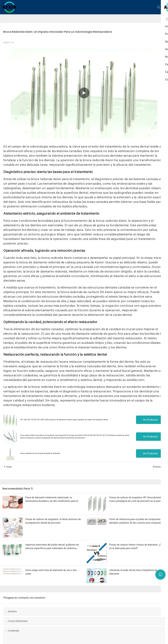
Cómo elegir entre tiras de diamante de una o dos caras (51, 572)
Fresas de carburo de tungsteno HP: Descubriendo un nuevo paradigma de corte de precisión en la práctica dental (137, 499)
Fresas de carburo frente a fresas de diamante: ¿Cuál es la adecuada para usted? (137, 546)
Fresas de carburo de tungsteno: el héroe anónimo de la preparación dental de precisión (53, 521)
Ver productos (150, 420)
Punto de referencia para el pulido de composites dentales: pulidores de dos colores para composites (136, 521)
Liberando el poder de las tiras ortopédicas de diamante (133, 572)
